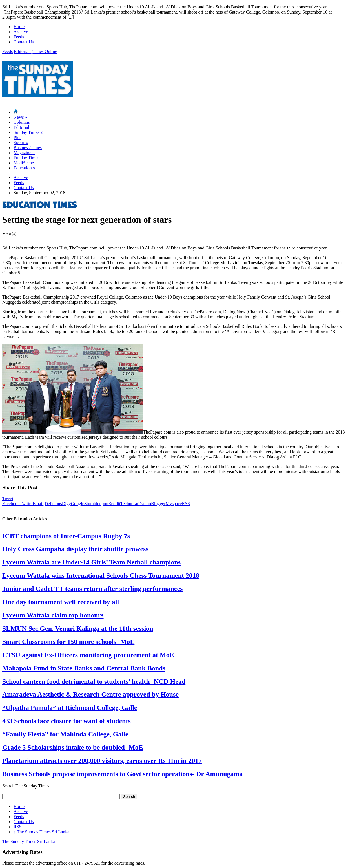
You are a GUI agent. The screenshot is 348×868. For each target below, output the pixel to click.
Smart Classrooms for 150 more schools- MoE (68, 642)
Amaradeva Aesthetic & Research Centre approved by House (90, 694)
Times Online (45, 51)
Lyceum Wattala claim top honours (53, 615)
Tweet (8, 499)
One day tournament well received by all (61, 602)
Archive (21, 32)
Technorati (130, 504)
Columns (22, 122)
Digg (67, 504)
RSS (186, 504)
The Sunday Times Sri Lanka (41, 832)
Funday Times (26, 158)
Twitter (26, 504)
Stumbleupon (96, 504)
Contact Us (24, 42)
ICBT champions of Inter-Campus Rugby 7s (66, 536)
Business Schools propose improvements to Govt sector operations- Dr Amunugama (123, 774)
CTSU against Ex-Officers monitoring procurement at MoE (88, 655)
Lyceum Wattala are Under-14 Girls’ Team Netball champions (91, 562)
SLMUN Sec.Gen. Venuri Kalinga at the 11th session (78, 628)
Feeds (19, 37)
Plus (17, 137)
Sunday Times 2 (28, 132)
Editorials (23, 51)
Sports (21, 143)
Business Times (28, 148)
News (20, 117)
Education (24, 168)
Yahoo (145, 504)
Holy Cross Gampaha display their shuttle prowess (75, 549)
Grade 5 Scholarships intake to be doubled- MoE (73, 747)
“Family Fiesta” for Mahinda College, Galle (65, 734)
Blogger (158, 504)
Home (19, 27)
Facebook (11, 504)
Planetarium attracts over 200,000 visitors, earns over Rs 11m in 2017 (102, 761)
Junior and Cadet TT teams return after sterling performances (92, 589)
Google (78, 504)
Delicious (53, 504)
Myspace (174, 504)
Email (38, 504)
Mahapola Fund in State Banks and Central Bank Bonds (84, 668)
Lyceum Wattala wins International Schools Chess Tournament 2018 (101, 575)
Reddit (114, 504)
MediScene (24, 163)
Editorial (21, 127)
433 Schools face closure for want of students (67, 721)
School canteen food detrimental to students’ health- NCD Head (94, 681)
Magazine (24, 153)
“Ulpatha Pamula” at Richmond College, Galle (70, 708)
